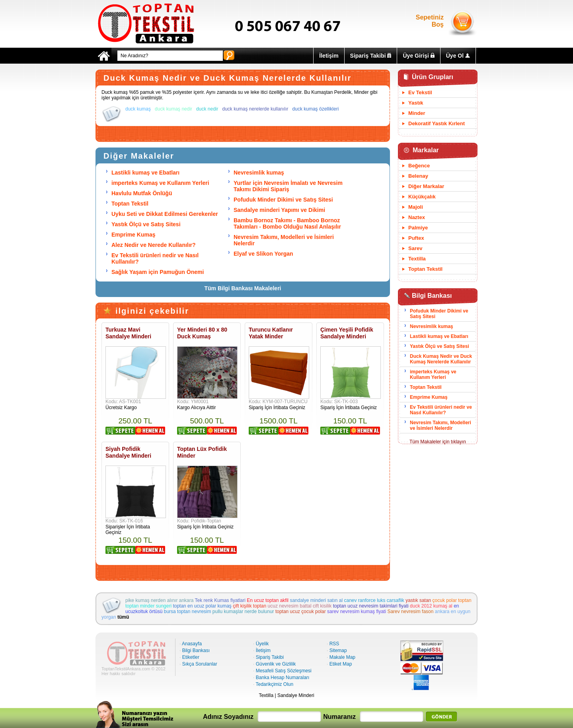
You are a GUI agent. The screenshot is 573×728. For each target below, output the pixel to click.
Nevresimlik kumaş (259, 173)
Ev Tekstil (420, 92)
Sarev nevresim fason (410, 612)
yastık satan (418, 600)
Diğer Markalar (426, 186)
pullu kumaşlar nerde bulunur (243, 612)
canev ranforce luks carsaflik (374, 600)
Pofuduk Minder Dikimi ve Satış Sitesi (283, 200)
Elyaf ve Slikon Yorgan (263, 254)
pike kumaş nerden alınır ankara (159, 600)
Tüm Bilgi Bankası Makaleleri (243, 288)
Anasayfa (192, 644)
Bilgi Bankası (196, 650)
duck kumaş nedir (173, 109)
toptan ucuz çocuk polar (301, 612)
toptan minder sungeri (148, 606)
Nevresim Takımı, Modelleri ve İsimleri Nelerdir (440, 425)
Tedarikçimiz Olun (274, 684)
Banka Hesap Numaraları (283, 678)
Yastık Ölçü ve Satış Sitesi (146, 224)
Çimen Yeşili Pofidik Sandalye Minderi (347, 333)
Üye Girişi (418, 56)
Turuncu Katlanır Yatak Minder (271, 333)
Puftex (416, 238)
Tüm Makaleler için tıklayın (438, 442)
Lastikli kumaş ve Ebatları (145, 173)
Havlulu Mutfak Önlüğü (142, 193)
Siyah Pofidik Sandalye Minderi (128, 452)
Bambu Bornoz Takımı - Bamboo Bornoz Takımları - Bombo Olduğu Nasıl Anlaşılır (287, 223)
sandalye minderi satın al (316, 600)
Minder (417, 113)
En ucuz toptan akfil (268, 600)
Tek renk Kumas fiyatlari (220, 600)
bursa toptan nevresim (188, 612)
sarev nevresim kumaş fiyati (357, 612)
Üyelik (262, 644)
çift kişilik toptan (249, 606)
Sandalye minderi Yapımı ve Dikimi (279, 210)
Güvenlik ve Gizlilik (276, 664)
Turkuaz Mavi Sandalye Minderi (128, 333)
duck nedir (207, 109)
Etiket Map (341, 664)
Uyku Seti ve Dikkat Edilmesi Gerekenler (165, 214)
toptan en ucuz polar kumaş (202, 606)
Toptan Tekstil (130, 204)
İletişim (329, 56)
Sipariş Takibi (371, 56)
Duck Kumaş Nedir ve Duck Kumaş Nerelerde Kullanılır (441, 359)
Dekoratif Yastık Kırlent (437, 123)
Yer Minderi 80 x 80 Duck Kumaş (202, 333)
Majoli (416, 207)
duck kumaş (138, 109)
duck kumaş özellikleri (316, 109)
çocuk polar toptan (452, 600)
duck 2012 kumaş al (431, 606)
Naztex (417, 217)
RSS (334, 644)
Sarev (415, 248)
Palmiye (418, 228)
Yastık (416, 103)
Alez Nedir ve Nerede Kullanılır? (154, 245)
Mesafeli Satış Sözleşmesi (284, 671)
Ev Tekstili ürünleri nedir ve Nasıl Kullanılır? (441, 410)
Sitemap (338, 650)
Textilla (417, 259)
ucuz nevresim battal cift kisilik (300, 606)
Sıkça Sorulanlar (200, 664)
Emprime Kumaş (133, 235)
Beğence (419, 166)
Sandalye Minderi (296, 695)
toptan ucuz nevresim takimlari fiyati (371, 606)
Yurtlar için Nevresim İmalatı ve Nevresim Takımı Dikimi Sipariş (288, 186)
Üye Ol (458, 56)
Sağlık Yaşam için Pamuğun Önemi (158, 272)
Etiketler (191, 657)
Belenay (418, 176)
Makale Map (342, 657)
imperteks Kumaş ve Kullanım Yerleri (160, 183)
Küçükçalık (422, 197)
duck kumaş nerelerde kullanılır (255, 109)
